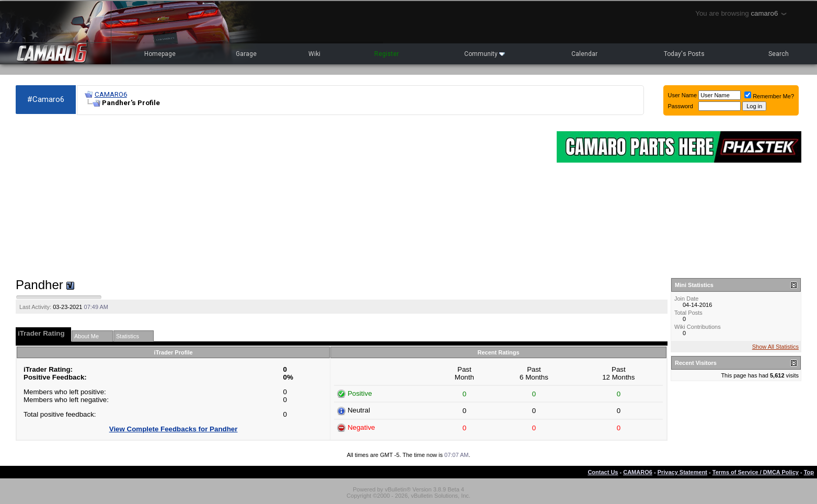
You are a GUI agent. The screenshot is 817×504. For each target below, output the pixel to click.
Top (809, 472)
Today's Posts (684, 54)
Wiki (314, 54)
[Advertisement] (281, 197)
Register (387, 54)
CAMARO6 (111, 94)
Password (681, 106)
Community (485, 54)
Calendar (584, 54)
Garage (246, 54)
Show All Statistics (775, 347)
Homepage (160, 54)
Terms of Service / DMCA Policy (756, 472)
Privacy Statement (682, 472)
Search (779, 54)
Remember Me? (769, 96)
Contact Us (603, 472)
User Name (683, 95)
